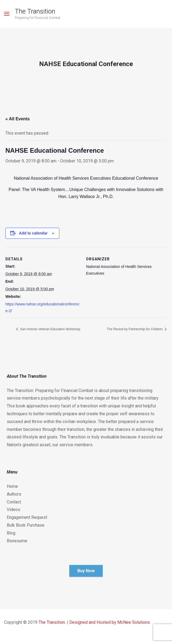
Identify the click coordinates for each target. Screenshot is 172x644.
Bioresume (17, 541)
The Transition (35, 11)
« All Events (18, 119)
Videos (13, 510)
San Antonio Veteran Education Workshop (50, 329)
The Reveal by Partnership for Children (135, 329)
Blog (11, 533)
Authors (14, 494)
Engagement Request (27, 517)
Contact (14, 502)
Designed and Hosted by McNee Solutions (110, 622)
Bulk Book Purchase (26, 525)
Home (12, 486)
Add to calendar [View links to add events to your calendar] (33, 233)
